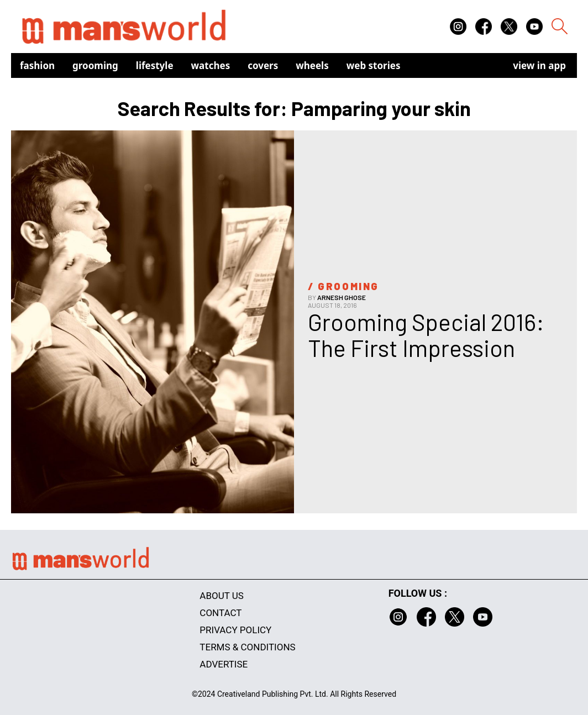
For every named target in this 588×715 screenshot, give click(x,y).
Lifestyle (155, 65)
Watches (211, 65)
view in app (539, 65)
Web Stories (374, 65)
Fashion (37, 65)
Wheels (312, 65)
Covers (263, 65)
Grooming (95, 65)
